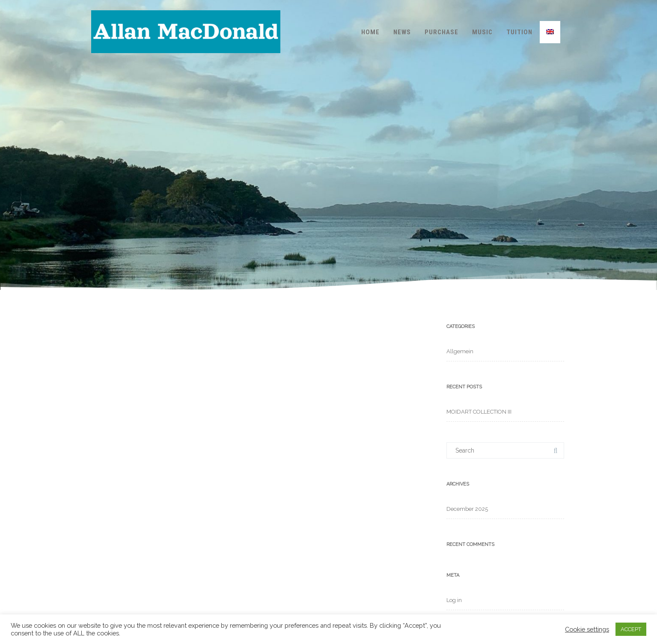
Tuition (519, 32)
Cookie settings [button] (587, 629)
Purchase (441, 32)
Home (370, 32)
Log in (454, 600)
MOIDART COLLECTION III (479, 412)
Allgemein (460, 351)
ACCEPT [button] (631, 629)
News (402, 32)
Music (482, 32)
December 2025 (467, 509)
